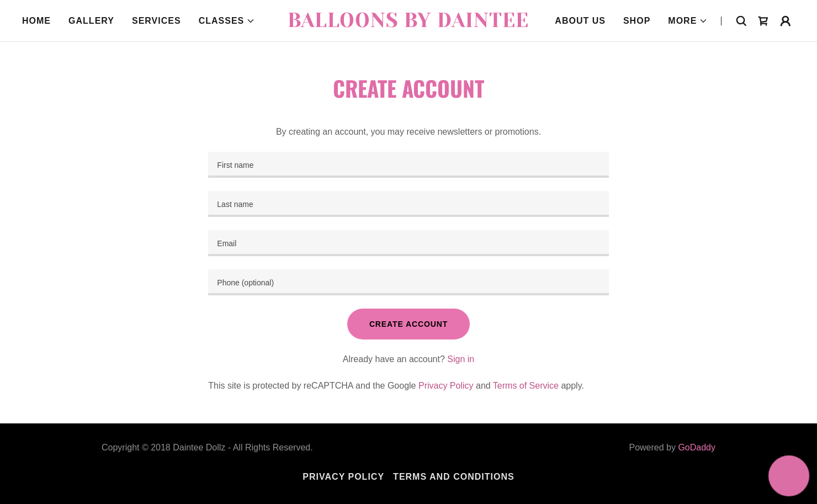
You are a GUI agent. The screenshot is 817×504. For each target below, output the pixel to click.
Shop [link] (637, 21)
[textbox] (408, 165)
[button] (227, 21)
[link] (409, 24)
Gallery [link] (91, 21)
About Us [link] (580, 21)
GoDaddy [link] (697, 447)
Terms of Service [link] (526, 386)
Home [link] (36, 21)
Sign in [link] (461, 359)
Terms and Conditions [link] (454, 477)
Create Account (408, 324)
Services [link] (156, 21)
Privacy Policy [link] (446, 386)
